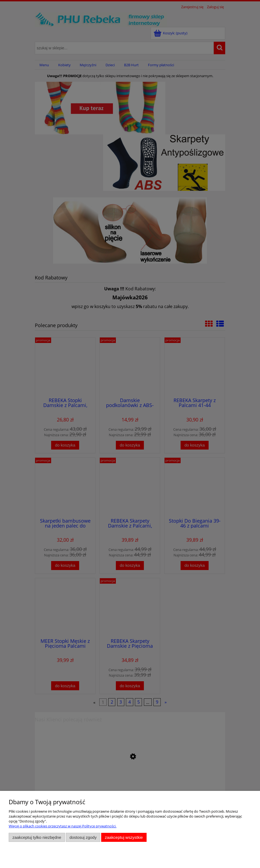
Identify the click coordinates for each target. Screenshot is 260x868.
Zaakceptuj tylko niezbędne (37, 837)
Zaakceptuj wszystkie (124, 837)
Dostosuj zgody (83, 837)
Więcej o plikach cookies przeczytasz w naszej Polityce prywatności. (63, 826)
